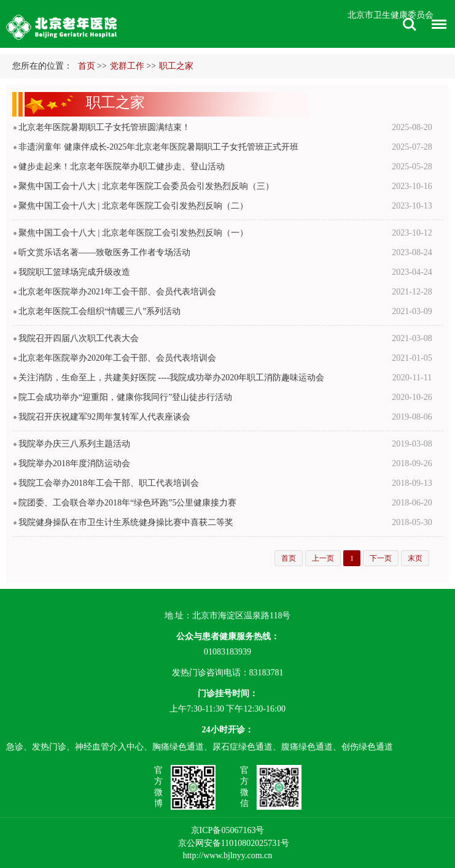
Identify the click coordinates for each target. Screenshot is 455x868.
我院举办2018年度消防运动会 (74, 463)
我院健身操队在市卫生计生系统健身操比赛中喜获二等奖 (126, 522)
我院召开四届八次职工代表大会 (79, 338)
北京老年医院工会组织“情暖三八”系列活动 (99, 311)
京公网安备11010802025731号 (234, 843)
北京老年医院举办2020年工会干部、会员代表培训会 (117, 358)
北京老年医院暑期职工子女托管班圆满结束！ (104, 127)
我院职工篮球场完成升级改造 (74, 272)
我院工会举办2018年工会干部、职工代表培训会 (109, 483)
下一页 (381, 558)
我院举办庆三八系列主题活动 (74, 444)
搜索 (410, 25)
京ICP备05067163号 (228, 830)
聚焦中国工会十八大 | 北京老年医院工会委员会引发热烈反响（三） (146, 186)
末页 (415, 558)
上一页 (323, 558)
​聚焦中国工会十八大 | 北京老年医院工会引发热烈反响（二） (133, 206)
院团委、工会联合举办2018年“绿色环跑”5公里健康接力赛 (127, 503)
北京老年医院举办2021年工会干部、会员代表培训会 (117, 292)
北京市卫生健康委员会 (391, 15)
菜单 (436, 26)
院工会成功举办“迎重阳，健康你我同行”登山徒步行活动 (125, 397)
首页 (87, 66)
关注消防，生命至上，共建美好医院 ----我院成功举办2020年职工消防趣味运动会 (171, 378)
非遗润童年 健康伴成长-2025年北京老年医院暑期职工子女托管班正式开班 (158, 147)
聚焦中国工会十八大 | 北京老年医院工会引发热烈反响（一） (133, 233)
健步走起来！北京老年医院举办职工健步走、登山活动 (122, 167)
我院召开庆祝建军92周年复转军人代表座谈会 (104, 417)
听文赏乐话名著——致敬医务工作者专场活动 (104, 252)
